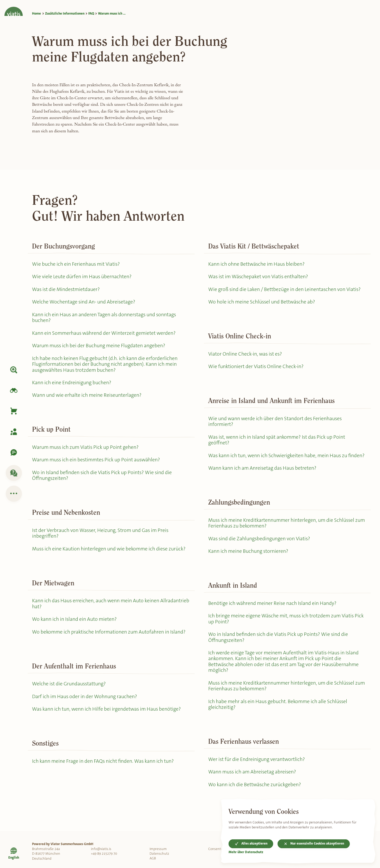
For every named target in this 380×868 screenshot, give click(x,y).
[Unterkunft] (14, 370)
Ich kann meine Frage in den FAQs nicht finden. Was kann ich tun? (103, 765)
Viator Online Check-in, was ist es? (246, 355)
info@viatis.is (101, 849)
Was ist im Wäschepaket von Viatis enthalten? (259, 277)
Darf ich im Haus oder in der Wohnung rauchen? (85, 700)
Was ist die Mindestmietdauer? (67, 290)
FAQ (91, 13)
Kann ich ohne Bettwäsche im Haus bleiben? (257, 264)
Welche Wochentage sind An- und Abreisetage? (84, 302)
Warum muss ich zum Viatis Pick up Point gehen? (86, 449)
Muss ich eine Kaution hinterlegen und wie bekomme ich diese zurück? (110, 552)
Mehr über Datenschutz (246, 852)
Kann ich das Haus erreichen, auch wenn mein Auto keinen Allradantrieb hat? (96, 607)
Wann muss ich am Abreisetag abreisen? (253, 782)
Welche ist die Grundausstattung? (69, 688)
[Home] (14, 8)
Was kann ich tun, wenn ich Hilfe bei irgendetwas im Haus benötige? (107, 713)
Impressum (158, 849)
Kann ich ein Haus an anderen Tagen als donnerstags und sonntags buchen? (105, 318)
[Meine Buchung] (14, 432)
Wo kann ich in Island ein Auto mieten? (75, 622)
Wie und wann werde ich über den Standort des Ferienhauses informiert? (276, 423)
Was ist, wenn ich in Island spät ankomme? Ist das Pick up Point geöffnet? (278, 441)
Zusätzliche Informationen (65, 13)
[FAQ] (14, 473)
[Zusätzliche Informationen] (14, 494)
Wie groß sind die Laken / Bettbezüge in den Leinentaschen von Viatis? (285, 290)
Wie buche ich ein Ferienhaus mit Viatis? (76, 264)
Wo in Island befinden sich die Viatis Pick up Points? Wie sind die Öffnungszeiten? (103, 478)
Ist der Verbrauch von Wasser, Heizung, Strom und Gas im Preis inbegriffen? (101, 536)
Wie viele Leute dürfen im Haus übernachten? (82, 277)
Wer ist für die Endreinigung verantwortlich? (257, 769)
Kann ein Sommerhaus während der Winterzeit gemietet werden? (105, 334)
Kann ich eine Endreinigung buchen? (72, 384)
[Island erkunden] (14, 390)
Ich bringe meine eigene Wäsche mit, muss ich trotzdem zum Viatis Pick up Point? (287, 628)
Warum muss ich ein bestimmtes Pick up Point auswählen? (97, 462)
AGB (153, 858)
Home (36, 13)
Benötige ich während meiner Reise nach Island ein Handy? (273, 612)
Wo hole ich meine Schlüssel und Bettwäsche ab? (262, 302)
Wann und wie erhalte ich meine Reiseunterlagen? (87, 397)
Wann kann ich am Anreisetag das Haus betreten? (263, 476)
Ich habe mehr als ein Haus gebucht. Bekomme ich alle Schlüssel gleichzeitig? (279, 714)
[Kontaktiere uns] (14, 452)
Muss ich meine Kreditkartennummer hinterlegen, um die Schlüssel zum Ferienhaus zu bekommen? (282, 531)
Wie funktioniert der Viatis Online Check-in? (256, 367)
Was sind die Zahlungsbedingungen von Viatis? (260, 547)
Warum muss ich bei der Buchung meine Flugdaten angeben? (99, 347)
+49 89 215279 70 (104, 854)
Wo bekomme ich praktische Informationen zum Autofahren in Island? (110, 635)
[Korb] (14, 411)
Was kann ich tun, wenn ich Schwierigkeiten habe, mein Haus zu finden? (278, 460)
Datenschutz (159, 854)
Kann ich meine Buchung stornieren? (249, 559)
